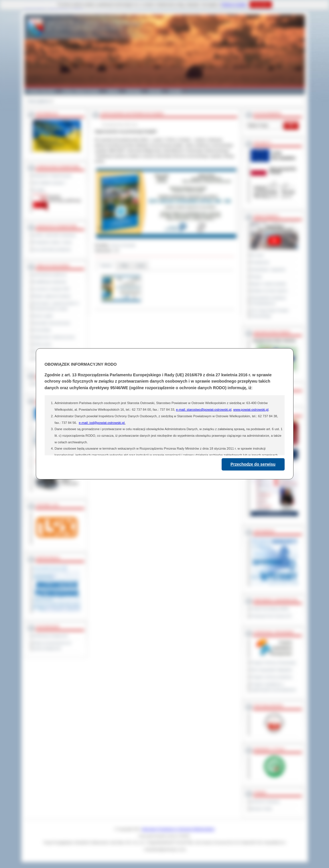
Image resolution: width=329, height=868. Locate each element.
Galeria (113, 91)
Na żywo (257, 255)
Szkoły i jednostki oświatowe (55, 235)
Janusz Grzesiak (123, 245)
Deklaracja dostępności (51, 636)
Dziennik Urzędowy (265, 802)
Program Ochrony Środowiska (273, 663)
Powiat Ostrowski (42, 91)
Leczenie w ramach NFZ (52, 289)
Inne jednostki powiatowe (52, 249)
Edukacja (134, 91)
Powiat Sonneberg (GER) (270, 609)
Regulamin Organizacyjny (53, 176)
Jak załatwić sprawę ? (50, 183)
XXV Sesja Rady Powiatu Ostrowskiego (270, 313)
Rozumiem (261, 5)
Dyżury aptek (43, 316)
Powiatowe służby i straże (53, 242)
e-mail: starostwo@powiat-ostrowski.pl (204, 410)
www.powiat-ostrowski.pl (251, 410)
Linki (140, 266)
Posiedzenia (260, 262)
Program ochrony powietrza (272, 677)
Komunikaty (42, 330)
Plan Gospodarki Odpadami (272, 670)
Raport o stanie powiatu (269, 284)
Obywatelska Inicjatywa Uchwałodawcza (268, 301)
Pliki (124, 266)
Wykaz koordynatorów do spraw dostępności (52, 646)
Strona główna (39, 101)
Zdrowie (155, 91)
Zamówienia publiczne (50, 275)
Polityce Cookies (234, 5)
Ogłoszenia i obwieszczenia (54, 337)
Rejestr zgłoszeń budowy (52, 296)
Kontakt (175, 91)
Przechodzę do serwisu (253, 464)
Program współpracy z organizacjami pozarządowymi (273, 687)
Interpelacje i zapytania (268, 269)
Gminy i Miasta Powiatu (81, 91)
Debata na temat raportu (269, 291)
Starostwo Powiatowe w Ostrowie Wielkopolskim (178, 829)
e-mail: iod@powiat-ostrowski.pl (102, 423)
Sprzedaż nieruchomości (52, 323)
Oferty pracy (42, 344)
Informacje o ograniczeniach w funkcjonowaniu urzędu (56, 306)
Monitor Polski (261, 809)
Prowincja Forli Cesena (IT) (271, 616)
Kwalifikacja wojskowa (50, 282)
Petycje (256, 277)
